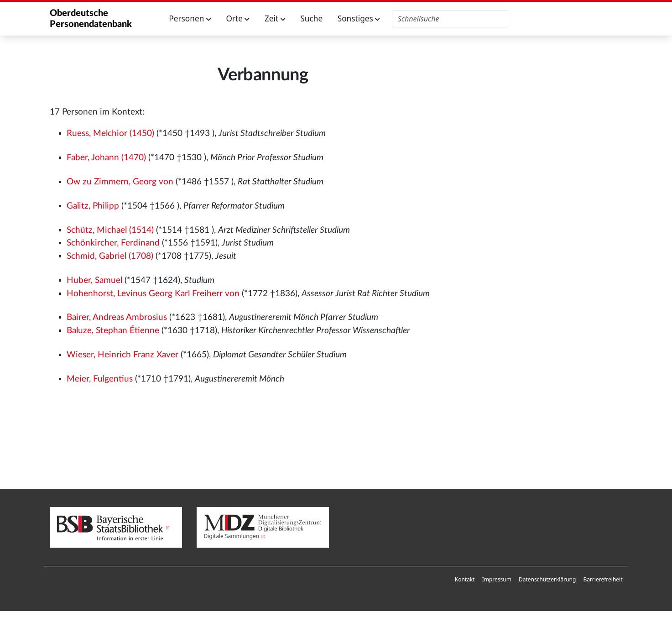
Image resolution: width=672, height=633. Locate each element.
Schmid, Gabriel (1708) (110, 256)
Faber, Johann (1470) (106, 158)
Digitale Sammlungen (232, 536)
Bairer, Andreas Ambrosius (117, 317)
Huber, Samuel (94, 280)
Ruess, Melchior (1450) (110, 133)
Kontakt (465, 579)
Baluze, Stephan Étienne (113, 331)
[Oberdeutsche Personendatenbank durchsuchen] (450, 19)
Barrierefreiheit (603, 579)
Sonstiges (359, 18)
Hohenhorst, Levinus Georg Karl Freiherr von (153, 294)
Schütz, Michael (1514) (110, 230)
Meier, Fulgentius (100, 379)
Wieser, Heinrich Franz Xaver (122, 355)
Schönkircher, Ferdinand (113, 243)
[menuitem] (465, 580)
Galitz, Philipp (93, 206)
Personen (190, 18)
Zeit (275, 18)
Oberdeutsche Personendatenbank (91, 19)
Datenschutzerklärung (547, 579)
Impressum (497, 579)
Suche (311, 18)
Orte (238, 18)
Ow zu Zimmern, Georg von (120, 182)
